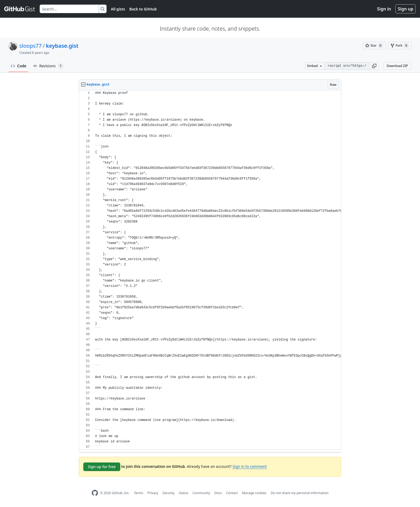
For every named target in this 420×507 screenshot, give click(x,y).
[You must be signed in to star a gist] (374, 46)
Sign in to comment (250, 466)
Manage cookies (254, 493)
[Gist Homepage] (20, 9)
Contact (232, 493)
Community (201, 493)
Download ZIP (397, 66)
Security (169, 493)
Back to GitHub (143, 9)
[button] (374, 66)
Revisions (48, 66)
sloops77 (31, 46)
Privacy (153, 493)
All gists (118, 9)
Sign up (406, 9)
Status (184, 493)
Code (19, 66)
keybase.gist (62, 46)
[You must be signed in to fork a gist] (400, 46)
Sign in (384, 9)
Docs (218, 493)
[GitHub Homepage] (95, 493)
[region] (210, 270)
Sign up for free (102, 467)
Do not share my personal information (300, 493)
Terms (139, 493)
